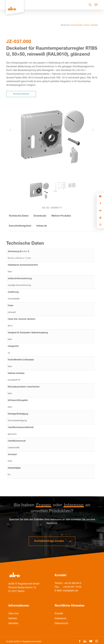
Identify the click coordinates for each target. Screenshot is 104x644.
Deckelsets (94, 25)
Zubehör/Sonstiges (76, 25)
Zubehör (87, 25)
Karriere (13, 619)
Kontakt (59, 614)
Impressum (61, 619)
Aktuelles (13, 624)
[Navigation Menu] (96, 5)
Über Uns (14, 614)
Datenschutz (61, 624)
